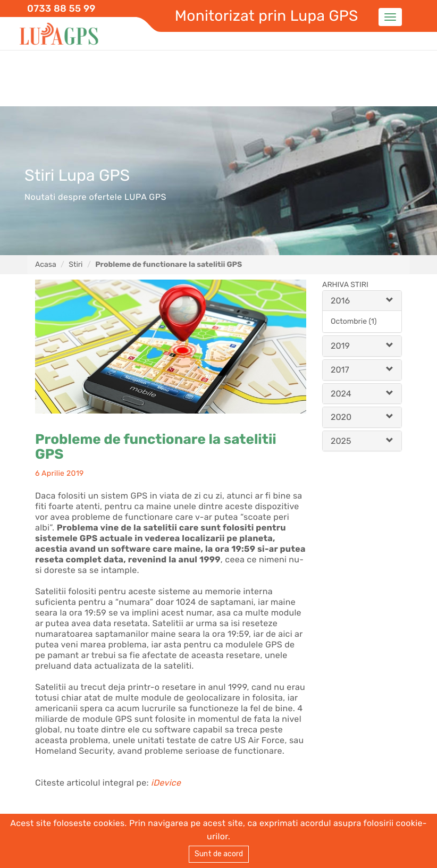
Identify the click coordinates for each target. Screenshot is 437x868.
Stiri (75, 264)
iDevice (166, 783)
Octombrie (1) (354, 321)
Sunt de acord (219, 854)
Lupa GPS (59, 34)
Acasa (46, 264)
